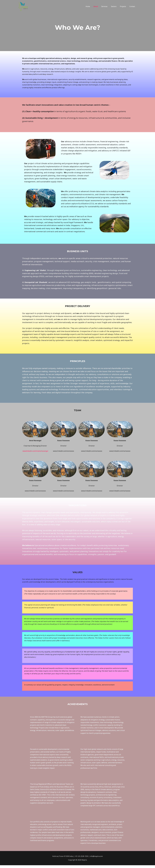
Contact (132, 6)
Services (106, 6)
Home (90, 6)
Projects (123, 6)
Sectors (115, 6)
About (97, 6)
